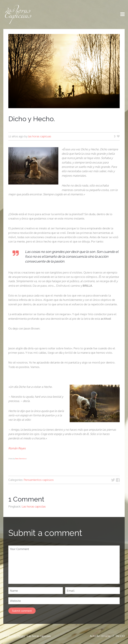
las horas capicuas (40, 136)
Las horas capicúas (34, 506)
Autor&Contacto (100, 637)
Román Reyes (17, 448)
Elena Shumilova (20, 459)
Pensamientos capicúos (39, 480)
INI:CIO (120, 637)
